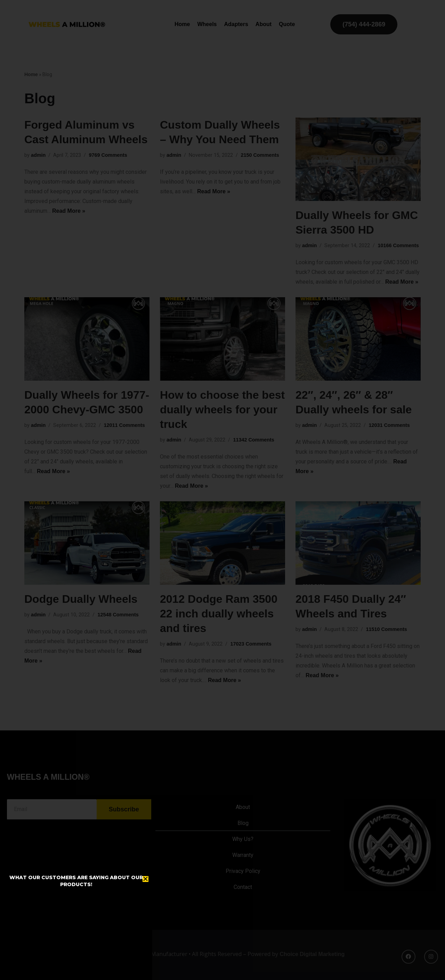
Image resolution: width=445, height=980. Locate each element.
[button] (145, 879)
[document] (222, 490)
